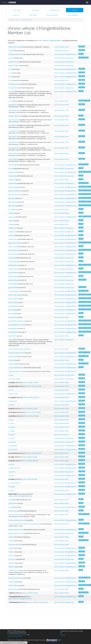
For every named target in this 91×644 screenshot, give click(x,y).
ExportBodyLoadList (15, 110)
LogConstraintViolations (16, 368)
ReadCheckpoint (14, 511)
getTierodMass (13, 302)
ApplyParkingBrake (15, 66)
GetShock (12, 235)
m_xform (11, 490)
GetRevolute (13, 232)
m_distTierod (13, 401)
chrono (12, 20)
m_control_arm (13, 394)
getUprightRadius (14, 332)
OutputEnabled (13, 503)
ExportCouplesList (14, 120)
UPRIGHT (11, 582)
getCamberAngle (14, 202)
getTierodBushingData (16, 295)
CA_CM (11, 73)
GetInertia (12, 213)
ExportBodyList (13, 105)
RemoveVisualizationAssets (17, 520)
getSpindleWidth (14, 288)
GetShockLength (14, 247)
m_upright (12, 487)
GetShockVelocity (14, 254)
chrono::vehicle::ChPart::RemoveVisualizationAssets (25, 524)
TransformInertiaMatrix (16, 570)
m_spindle (12, 472)
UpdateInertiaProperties (16, 578)
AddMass (12, 51)
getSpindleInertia (14, 265)
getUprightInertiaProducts (17, 325)
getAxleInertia (13, 172)
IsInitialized (12, 360)
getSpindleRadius (14, 280)
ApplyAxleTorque (14, 62)
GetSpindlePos (13, 276)
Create (11, 101)
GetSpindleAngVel (14, 262)
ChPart (11, 80)
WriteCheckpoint (14, 589)
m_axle (11, 375)
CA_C (10, 69)
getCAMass (12, 198)
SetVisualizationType (15, 544)
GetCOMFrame (13, 209)
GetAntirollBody (14, 165)
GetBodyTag (12, 180)
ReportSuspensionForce (16, 530)
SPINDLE (11, 548)
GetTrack (11, 313)
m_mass (11, 420)
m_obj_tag (12, 427)
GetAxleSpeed (13, 176)
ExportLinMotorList (14, 131)
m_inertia (11, 405)
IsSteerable (12, 364)
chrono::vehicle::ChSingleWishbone (49, 40)
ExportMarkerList (14, 142)
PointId (11, 507)
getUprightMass (14, 328)
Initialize (11, 340)
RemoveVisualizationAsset (17, 515)
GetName (12, 224)
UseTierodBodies (14, 585)
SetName (11, 537)
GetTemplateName (15, 291)
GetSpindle (12, 258)
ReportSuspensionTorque (17, 533)
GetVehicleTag (13, 336)
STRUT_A (11, 552)
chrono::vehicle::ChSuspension (64, 58)
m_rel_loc (11, 438)
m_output (12, 431)
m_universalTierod (14, 483)
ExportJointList (13, 125)
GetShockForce (13, 239)
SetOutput (12, 541)
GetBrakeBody (13, 183)
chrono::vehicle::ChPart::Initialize (19, 349)
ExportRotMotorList (15, 148)
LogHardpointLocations (16, 371)
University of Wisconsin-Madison (17, 635)
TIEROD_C (12, 563)
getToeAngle (13, 310)
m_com (11, 390)
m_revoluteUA (13, 449)
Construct (12, 92)
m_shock (11, 464)
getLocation (12, 217)
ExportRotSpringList (15, 154)
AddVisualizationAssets (16, 54)
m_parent (12, 435)
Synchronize (13, 559)
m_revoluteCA (13, 446)
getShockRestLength (15, 250)
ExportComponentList (15, 116)
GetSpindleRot (13, 284)
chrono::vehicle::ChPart (62, 47)
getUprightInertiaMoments (17, 321)
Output (11, 500)
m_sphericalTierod (14, 468)
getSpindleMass (14, 273)
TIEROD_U (12, 567)
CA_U (10, 77)
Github (63, 635)
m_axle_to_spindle (14, 379)
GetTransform (13, 317)
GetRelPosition (13, 228)
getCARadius (13, 206)
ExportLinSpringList (15, 137)
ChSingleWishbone (27, 20)
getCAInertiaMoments (15, 191)
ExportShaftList (13, 159)
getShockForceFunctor (16, 243)
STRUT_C (11, 556)
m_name (11, 423)
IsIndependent (13, 356)
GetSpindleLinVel (14, 269)
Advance (11, 58)
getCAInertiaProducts (15, 195)
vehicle (18, 20)
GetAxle (11, 169)
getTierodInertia (14, 299)
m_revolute (12, 442)
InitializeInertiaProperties (17, 353)
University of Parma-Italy (15, 636)
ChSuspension (13, 88)
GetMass (11, 221)
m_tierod (11, 475)
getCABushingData (14, 187)
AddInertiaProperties (15, 47)
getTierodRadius (14, 306)
